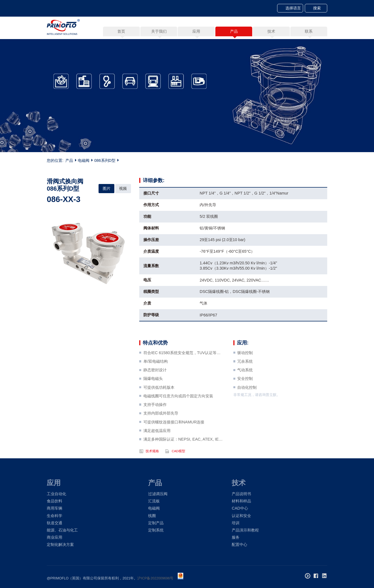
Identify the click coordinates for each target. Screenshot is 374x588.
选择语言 (293, 8)
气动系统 (245, 382)
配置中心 (239, 544)
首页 (121, 31)
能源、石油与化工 (62, 530)
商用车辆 (55, 508)
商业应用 (55, 537)
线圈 (152, 516)
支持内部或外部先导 (161, 426)
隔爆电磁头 (153, 391)
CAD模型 (178, 464)
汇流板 (154, 501)
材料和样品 (241, 501)
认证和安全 (241, 516)
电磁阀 (84, 161)
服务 (236, 537)
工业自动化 (56, 494)
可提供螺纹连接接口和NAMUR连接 (174, 434)
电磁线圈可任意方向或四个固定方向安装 (178, 408)
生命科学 (55, 516)
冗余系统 (245, 374)
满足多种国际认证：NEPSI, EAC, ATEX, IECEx (184, 452)
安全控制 (245, 391)
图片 (107, 188)
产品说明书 (241, 494)
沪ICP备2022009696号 (155, 578)
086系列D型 (105, 161)
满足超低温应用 (157, 443)
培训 (236, 523)
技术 (239, 483)
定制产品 (156, 523)
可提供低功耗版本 (159, 400)
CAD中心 (240, 508)
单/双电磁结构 (156, 374)
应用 (54, 483)
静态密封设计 (155, 382)
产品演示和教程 (245, 530)
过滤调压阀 (158, 494)
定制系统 (156, 530)
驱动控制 (245, 365)
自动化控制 (247, 400)
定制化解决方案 (60, 544)
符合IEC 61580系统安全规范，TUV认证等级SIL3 (184, 365)
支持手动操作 (155, 417)
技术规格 (152, 464)
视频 (123, 188)
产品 (69, 161)
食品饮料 (55, 501)
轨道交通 (55, 523)
